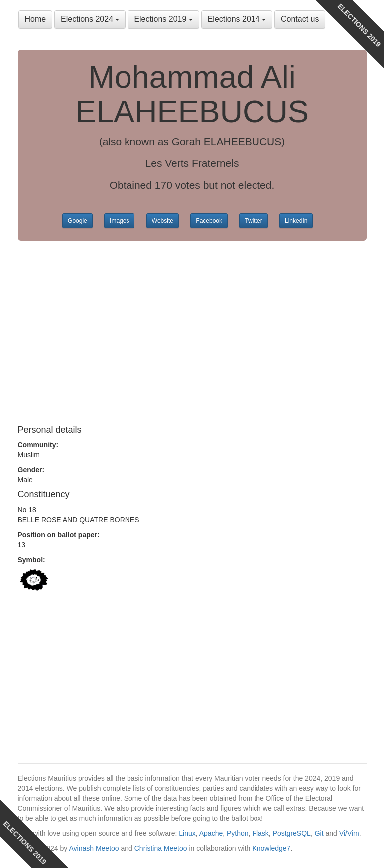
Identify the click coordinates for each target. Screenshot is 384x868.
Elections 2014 (237, 19)
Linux (187, 833)
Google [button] (77, 221)
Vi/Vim (349, 833)
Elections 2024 (90, 19)
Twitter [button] (253, 221)
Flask (260, 833)
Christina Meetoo (161, 848)
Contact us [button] (300, 19)
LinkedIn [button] (296, 221)
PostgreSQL (292, 833)
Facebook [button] (209, 221)
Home (36, 19)
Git (319, 833)
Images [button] (119, 221)
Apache (211, 833)
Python (238, 833)
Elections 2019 (163, 19)
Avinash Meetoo (94, 848)
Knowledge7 (271, 848)
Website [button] (163, 221)
